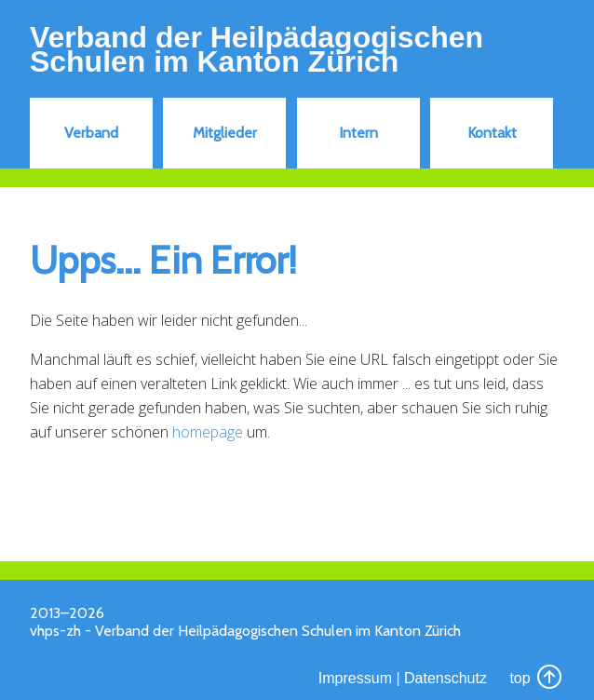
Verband (91, 133)
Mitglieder (225, 133)
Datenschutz (445, 678)
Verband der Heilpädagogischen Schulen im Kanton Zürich (256, 49)
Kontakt (492, 133)
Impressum (355, 678)
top (537, 678)
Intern (358, 133)
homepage (208, 432)
